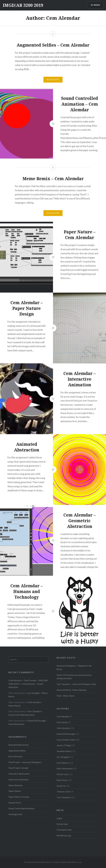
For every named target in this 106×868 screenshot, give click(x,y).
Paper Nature (15, 791)
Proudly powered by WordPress (38, 862)
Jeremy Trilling (64, 745)
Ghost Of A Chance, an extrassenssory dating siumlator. (74, 677)
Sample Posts (15, 803)
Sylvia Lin (61, 786)
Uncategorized (15, 814)
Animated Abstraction (19, 745)
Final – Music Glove (66, 696)
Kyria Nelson (63, 763)
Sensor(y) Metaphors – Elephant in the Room (74, 667)
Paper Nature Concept (19, 797)
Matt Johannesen (65, 768)
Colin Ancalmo (63, 728)
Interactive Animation (19, 780)
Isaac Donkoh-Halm (66, 740)
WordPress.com (75, 862)
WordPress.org (64, 836)
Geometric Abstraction (19, 774)
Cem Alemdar (63, 716)
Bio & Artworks (16, 756)
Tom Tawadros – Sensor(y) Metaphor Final (76, 684)
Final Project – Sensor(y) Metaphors (25, 762)
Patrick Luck (62, 774)
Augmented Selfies (17, 751)
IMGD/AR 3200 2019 (23, 5)
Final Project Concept (18, 768)
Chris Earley (62, 722)
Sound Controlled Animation (21, 808)
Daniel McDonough (66, 734)
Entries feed (62, 824)
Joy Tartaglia (63, 757)
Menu (97, 5)
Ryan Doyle (62, 780)
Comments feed (64, 830)
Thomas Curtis (63, 792)
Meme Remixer (16, 785)
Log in (59, 818)
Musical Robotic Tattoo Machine (72, 690)
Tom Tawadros (64, 797)
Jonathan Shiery (64, 751)
